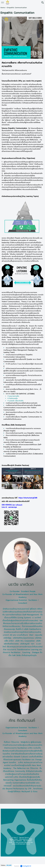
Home (3, 8)
